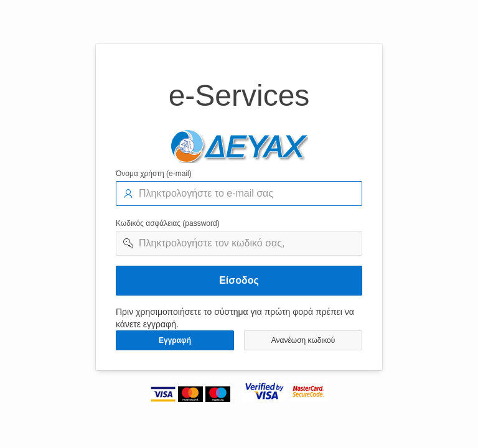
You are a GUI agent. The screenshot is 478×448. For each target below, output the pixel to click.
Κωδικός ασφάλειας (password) (168, 223)
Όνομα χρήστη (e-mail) (154, 174)
